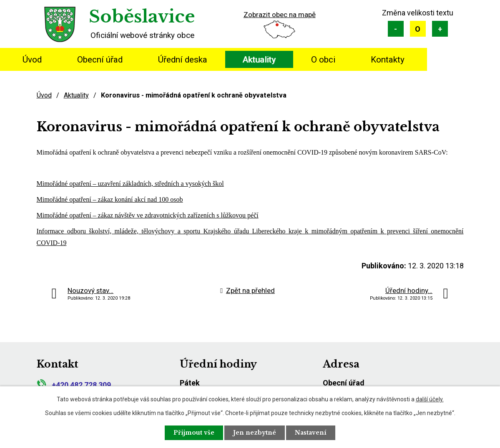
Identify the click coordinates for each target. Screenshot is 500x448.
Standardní (418, 29)
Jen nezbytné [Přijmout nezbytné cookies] (255, 433)
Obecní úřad (100, 60)
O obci (323, 60)
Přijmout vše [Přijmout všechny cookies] (194, 433)
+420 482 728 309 (74, 385)
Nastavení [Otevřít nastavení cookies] (311, 433)
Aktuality (259, 60)
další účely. (430, 399)
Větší (440, 29)
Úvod (32, 60)
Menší (396, 29)
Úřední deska (183, 60)
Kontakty (388, 60)
